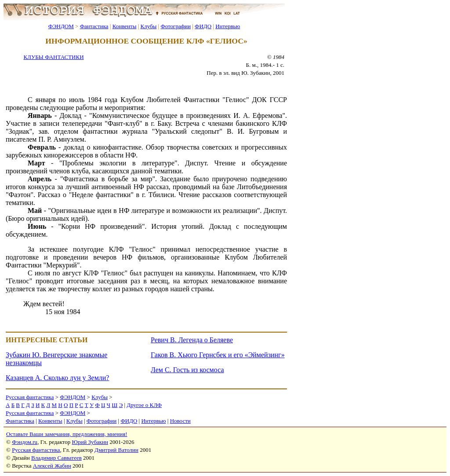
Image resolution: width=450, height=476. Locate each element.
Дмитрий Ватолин (116, 450)
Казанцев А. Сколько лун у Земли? (57, 378)
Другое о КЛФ (144, 405)
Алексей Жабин (52, 466)
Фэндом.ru (25, 442)
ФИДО (203, 26)
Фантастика (94, 26)
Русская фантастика (30, 397)
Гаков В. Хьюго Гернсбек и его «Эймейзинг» (218, 355)
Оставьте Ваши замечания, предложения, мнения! (67, 434)
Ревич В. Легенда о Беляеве (192, 340)
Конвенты (125, 26)
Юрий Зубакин (90, 442)
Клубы (148, 26)
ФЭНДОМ (61, 26)
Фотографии (176, 26)
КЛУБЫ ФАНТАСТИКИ (53, 57)
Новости (180, 421)
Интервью (228, 26)
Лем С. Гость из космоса (187, 370)
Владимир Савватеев (56, 458)
